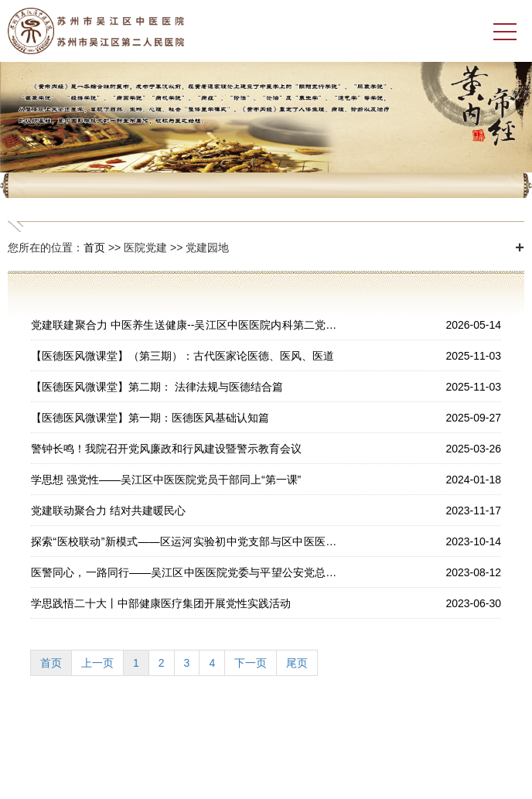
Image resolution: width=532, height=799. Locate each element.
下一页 (251, 663)
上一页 (97, 663)
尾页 (297, 663)
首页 (94, 248)
